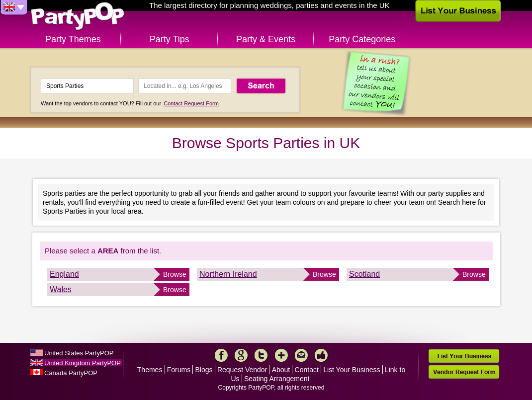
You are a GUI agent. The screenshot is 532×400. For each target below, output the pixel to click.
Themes (150, 370)
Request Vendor (242, 370)
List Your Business (352, 370)
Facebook (221, 355)
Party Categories (362, 39)
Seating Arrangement (277, 379)
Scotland (364, 274)
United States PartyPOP (79, 353)
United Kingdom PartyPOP (83, 363)
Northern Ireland (228, 274)
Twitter (261, 355)
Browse (175, 274)
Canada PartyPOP (71, 373)
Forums (179, 370)
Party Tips (170, 39)
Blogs (204, 370)
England (64, 274)
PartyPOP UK (78, 17)
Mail (301, 355)
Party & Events (266, 39)
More (281, 355)
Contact (307, 370)
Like (321, 355)
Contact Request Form (191, 103)
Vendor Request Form (464, 372)
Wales (61, 289)
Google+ (241, 355)
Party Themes (73, 39)
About (281, 370)
